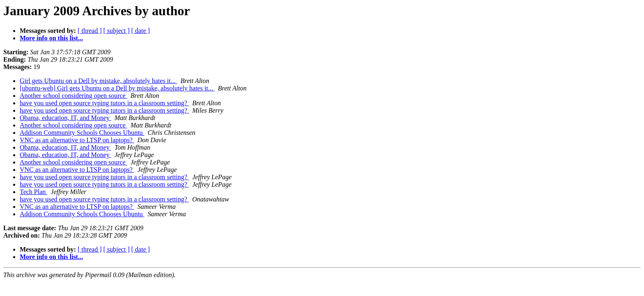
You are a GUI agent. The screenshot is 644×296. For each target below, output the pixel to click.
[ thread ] (90, 31)
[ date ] (141, 31)
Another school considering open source (74, 96)
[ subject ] (117, 31)
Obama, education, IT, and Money (66, 118)
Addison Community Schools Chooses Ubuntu (82, 133)
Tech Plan (33, 192)
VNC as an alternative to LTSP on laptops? (77, 140)
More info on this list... (51, 38)
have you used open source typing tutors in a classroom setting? (104, 103)
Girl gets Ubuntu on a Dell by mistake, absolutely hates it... (99, 81)
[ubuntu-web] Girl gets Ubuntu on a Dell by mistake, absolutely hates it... (117, 88)
